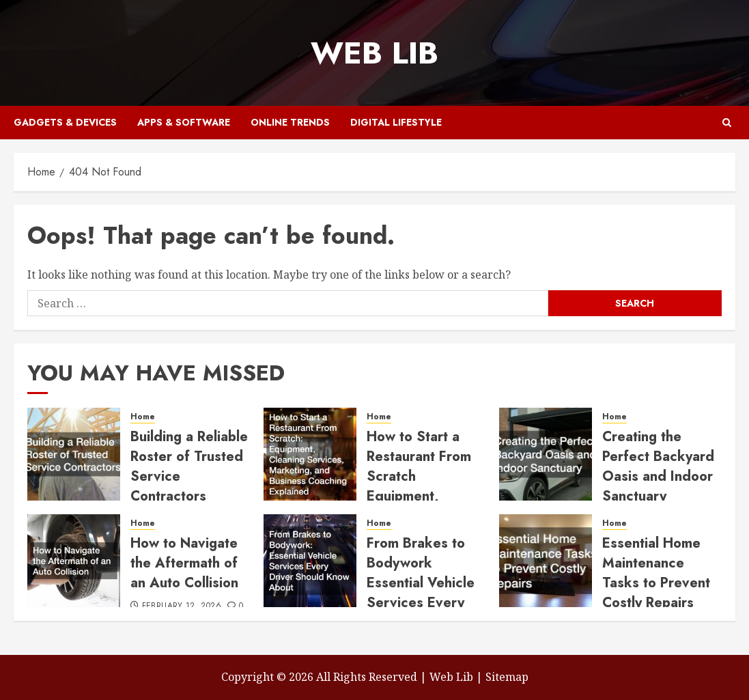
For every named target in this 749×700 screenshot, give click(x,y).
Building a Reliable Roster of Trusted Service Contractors (189, 466)
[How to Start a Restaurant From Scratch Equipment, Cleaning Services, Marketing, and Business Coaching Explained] (310, 454)
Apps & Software (184, 122)
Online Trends (290, 122)
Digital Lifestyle (396, 122)
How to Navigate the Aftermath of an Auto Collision (184, 563)
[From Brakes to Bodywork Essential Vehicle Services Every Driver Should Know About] (310, 561)
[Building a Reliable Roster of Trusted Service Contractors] (74, 454)
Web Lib (374, 53)
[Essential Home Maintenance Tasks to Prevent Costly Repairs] (546, 561)
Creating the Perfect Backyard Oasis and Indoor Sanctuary (658, 466)
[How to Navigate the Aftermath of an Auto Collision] (74, 561)
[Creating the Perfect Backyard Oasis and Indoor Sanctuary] (546, 454)
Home (143, 417)
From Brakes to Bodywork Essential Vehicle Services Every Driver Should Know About (421, 593)
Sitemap (507, 677)
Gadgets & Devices (65, 122)
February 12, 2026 (182, 606)
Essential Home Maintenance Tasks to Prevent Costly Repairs (656, 573)
